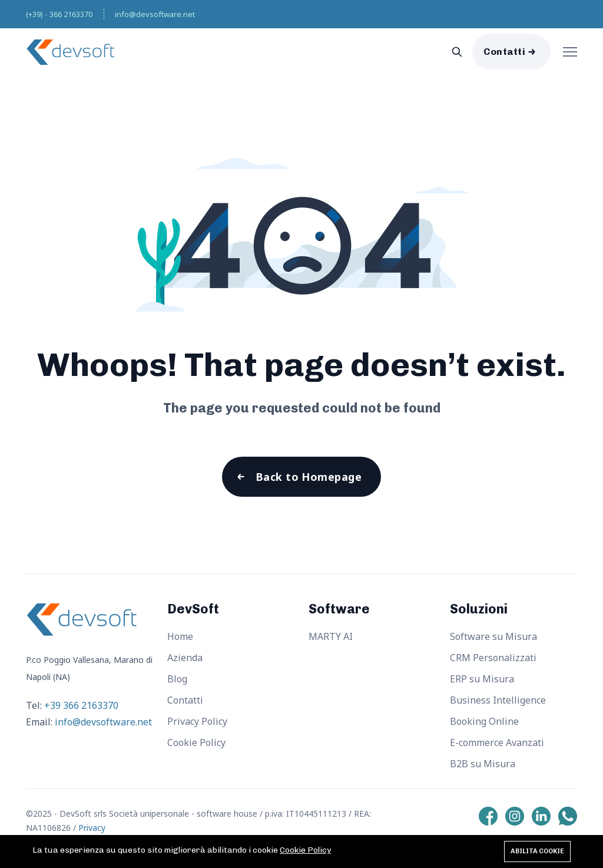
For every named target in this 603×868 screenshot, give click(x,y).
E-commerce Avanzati (497, 742)
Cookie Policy (196, 742)
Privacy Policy (197, 721)
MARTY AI (331, 636)
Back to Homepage (309, 477)
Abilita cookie (537, 851)
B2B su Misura (483, 764)
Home (180, 636)
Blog (177, 679)
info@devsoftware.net (155, 14)
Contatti (504, 52)
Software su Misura (493, 636)
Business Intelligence (498, 700)
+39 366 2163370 (81, 705)
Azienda (185, 658)
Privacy (92, 828)
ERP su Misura (482, 679)
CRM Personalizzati (493, 658)
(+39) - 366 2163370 (59, 14)
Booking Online (484, 721)
